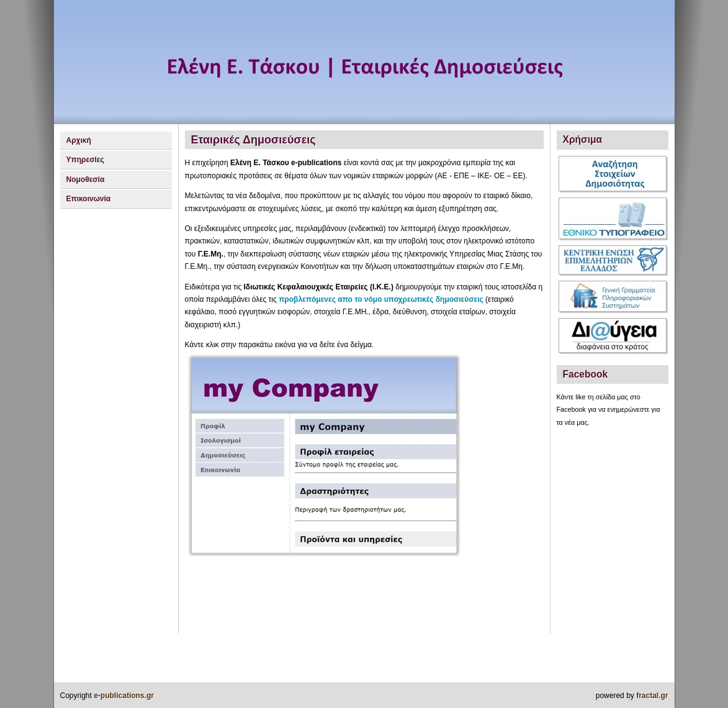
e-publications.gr (124, 696)
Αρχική (79, 140)
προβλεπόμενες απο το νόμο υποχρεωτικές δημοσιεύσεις (381, 299)
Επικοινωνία (89, 199)
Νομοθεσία (86, 179)
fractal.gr (652, 696)
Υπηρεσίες (85, 160)
